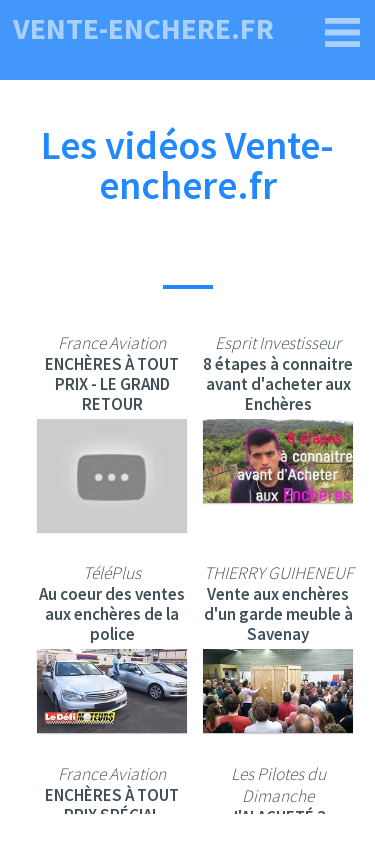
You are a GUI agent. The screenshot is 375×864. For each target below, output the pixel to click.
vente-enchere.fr (143, 28)
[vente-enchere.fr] (343, 33)
